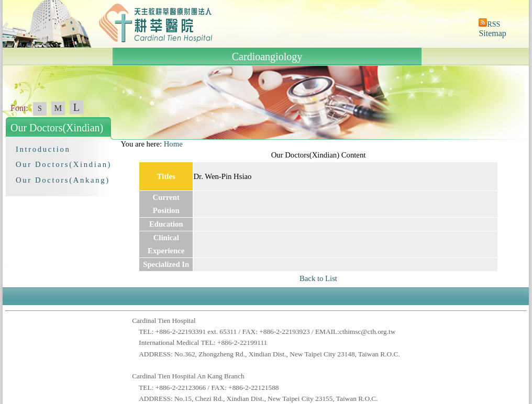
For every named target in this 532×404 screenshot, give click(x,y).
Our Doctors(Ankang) (63, 180)
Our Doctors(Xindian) (64, 164)
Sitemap (492, 33)
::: (116, 144)
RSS (494, 24)
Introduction (43, 149)
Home (173, 144)
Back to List (318, 278)
